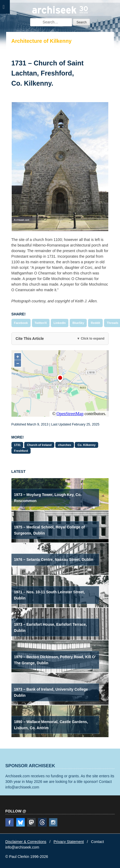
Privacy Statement (69, 842)
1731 (17, 445)
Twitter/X (41, 323)
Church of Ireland (39, 445)
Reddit (95, 323)
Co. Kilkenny (86, 445)
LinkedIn (60, 323)
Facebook (21, 323)
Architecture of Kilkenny (42, 41)
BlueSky (78, 323)
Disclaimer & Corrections (26, 842)
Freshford (21, 451)
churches (65, 445)
